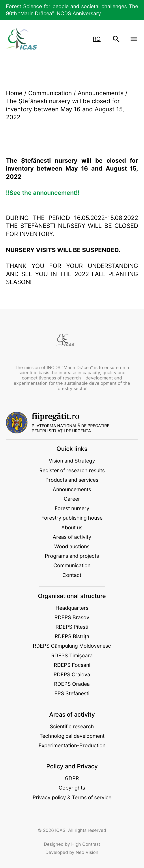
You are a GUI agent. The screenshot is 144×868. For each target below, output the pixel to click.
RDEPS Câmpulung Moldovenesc (72, 646)
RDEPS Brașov (72, 617)
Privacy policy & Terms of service (72, 797)
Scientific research (72, 726)
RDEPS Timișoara (72, 655)
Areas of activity (72, 537)
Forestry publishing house (72, 518)
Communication (72, 565)
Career (72, 499)
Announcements (72, 489)
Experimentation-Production (72, 745)
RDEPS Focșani (72, 665)
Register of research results (72, 470)
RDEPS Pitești (72, 627)
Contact (72, 575)
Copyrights (72, 788)
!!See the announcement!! (43, 193)
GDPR (72, 778)
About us (72, 527)
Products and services (72, 480)
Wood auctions (72, 546)
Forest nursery (72, 508)
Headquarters (72, 608)
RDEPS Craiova (72, 674)
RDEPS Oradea (72, 684)
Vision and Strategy (72, 461)
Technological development (72, 736)
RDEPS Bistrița (72, 636)
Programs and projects (72, 556)
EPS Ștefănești (72, 693)
